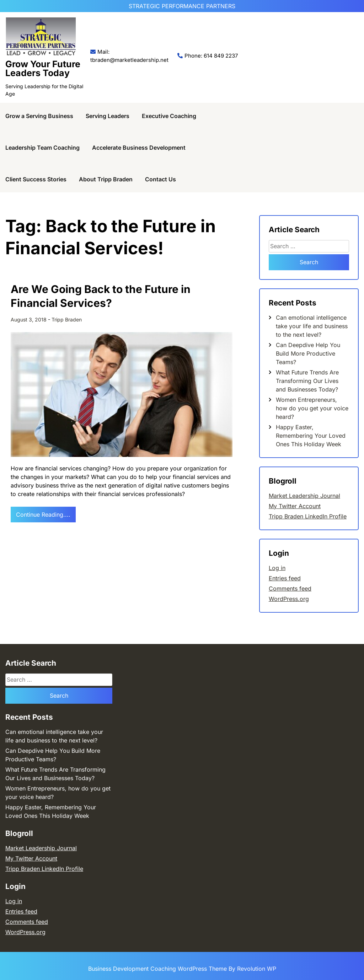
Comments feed (290, 588)
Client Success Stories (36, 179)
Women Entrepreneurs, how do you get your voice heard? (312, 408)
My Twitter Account (295, 506)
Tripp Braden (67, 319)
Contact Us (160, 179)
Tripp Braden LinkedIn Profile (308, 516)
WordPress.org (289, 599)
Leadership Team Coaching (42, 148)
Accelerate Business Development (139, 148)
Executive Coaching (169, 116)
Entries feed (285, 578)
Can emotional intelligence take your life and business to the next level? (312, 326)
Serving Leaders (108, 116)
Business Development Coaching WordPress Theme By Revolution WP (182, 969)
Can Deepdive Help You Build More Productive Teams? (308, 353)
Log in (277, 568)
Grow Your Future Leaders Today (43, 68)
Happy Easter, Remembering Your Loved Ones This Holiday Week (311, 436)
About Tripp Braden (106, 179)
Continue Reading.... (43, 515)
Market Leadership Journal (304, 496)
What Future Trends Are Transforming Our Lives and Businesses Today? (307, 381)
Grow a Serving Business (39, 116)
